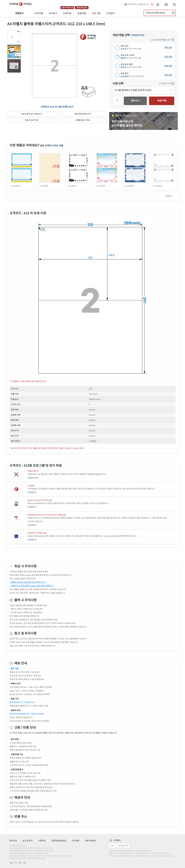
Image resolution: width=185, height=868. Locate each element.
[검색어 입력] (160, 13)
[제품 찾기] (173, 13)
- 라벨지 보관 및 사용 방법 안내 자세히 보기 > (28, 582)
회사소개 (13, 841)
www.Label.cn (65, 856)
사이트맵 (75, 841)
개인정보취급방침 (59, 841)
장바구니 (135, 101)
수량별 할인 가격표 (83, 120)
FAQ (112, 845)
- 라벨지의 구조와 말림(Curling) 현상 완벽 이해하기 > (32, 586)
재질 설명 (168, 47)
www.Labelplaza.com (39, 853)
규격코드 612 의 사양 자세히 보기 (57, 107)
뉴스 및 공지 (27, 841)
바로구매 (162, 101)
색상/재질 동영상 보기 (83, 114)
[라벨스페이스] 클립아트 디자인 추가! (139, 4)
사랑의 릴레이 (91, 841)
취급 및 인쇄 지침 (32, 120)
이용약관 (42, 841)
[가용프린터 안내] (138, 35)
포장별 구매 (165, 84)
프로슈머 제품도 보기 (161, 40)
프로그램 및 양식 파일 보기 (32, 114)
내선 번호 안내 (123, 845)
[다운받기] (32, 492)
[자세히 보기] (33, 478)
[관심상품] (117, 101)
